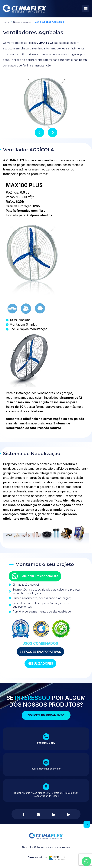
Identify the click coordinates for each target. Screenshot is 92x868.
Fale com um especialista (35, 576)
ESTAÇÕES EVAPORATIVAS (40, 652)
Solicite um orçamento (46, 715)
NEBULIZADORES (40, 663)
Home (6, 22)
